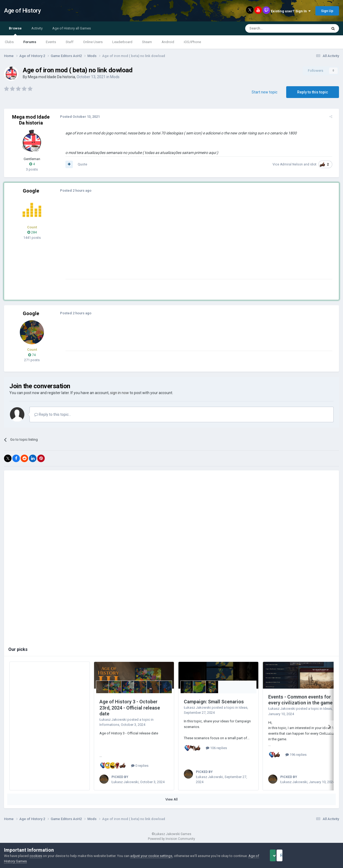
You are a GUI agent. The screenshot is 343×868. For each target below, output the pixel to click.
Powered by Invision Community (171, 839)
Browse (15, 31)
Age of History (22, 11)
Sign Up (327, 11)
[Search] (273, 28)
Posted (77, 117)
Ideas (243, 707)
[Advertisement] (161, 241)
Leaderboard (122, 42)
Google (31, 191)
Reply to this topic (313, 92)
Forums (30, 42)
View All (171, 799)
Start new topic (264, 92)
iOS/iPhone (192, 42)
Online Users (93, 42)
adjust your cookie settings (151, 856)
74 (32, 355)
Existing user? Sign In (291, 11)
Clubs (9, 42)
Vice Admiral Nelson (290, 164)
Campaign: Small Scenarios (214, 702)
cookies (36, 856)
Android (168, 42)
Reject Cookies (320, 855)
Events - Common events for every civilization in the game (300, 700)
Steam (147, 42)
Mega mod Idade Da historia (51, 77)
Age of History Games (21, 861)
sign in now (120, 393)
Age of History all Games (72, 28)
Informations (109, 725)
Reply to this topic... (53, 414)
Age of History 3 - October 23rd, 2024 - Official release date (130, 708)
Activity (37, 28)
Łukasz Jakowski (113, 720)
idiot (316, 164)
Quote (80, 164)
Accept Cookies (280, 855)
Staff (70, 42)
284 (32, 232)
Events (51, 42)
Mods (115, 77)
